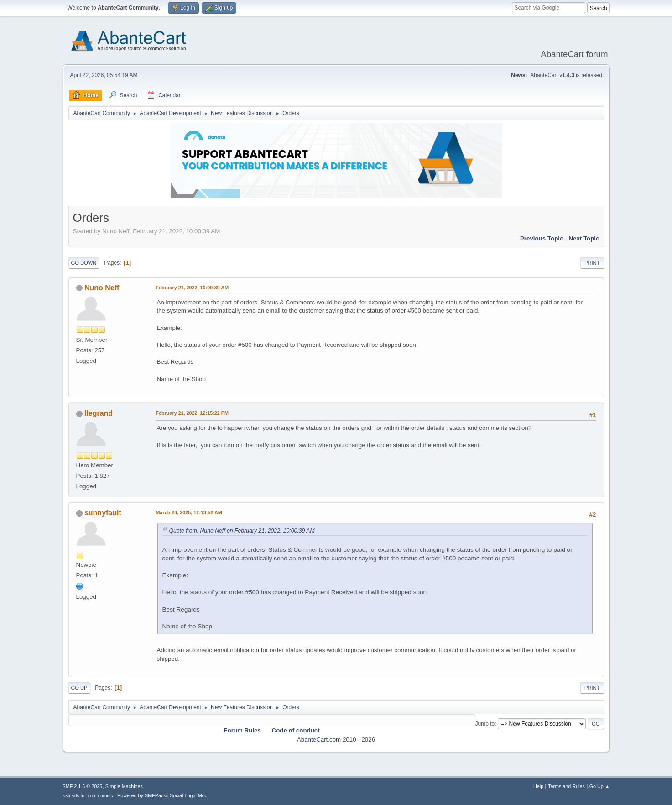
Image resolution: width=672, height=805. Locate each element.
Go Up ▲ (600, 786)
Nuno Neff (102, 288)
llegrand (99, 413)
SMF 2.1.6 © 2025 (83, 786)
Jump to (485, 724)
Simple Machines (124, 786)
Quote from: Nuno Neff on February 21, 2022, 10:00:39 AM (242, 531)
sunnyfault (103, 513)
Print (592, 263)
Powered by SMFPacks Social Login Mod (162, 795)
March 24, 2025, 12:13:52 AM (189, 512)
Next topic (584, 238)
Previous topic (542, 238)
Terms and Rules (566, 786)
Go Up (79, 688)
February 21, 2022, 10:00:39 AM (193, 287)
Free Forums (100, 796)
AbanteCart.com (319, 740)
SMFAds (71, 796)
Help (538, 786)
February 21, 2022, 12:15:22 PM (192, 413)
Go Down (84, 263)
